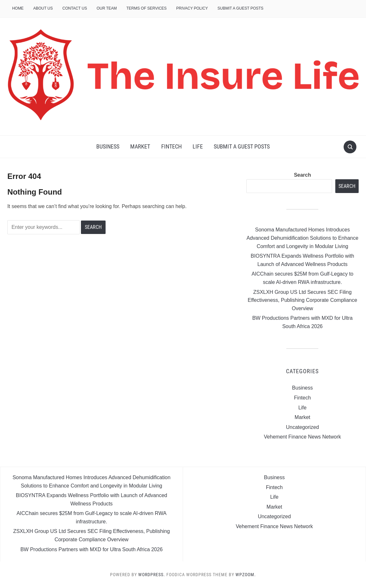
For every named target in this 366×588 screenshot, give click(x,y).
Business (108, 146)
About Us (43, 8)
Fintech (171, 146)
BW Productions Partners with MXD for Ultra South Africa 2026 (92, 549)
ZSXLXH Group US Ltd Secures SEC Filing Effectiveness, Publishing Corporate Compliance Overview (302, 300)
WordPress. (152, 575)
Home (18, 8)
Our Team (107, 8)
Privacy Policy (192, 8)
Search (302, 175)
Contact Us (75, 8)
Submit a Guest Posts (241, 8)
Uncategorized (302, 427)
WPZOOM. (246, 575)
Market (140, 146)
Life (198, 146)
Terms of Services (147, 8)
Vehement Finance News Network (302, 437)
